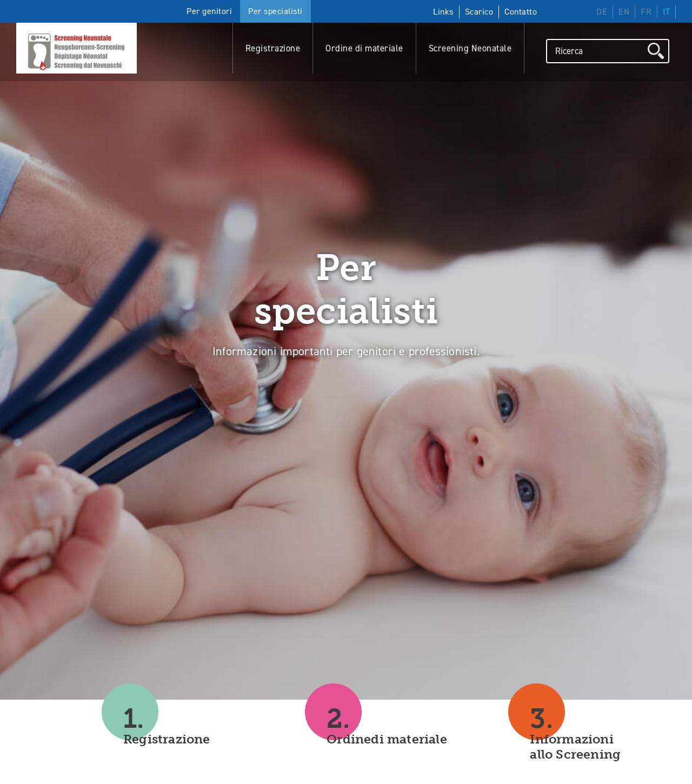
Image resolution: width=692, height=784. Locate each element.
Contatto (521, 12)
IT (666, 12)
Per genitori (209, 11)
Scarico (479, 12)
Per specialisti (275, 11)
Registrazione (273, 47)
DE (602, 12)
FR (646, 12)
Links (443, 12)
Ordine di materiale (364, 47)
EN (624, 12)
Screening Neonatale (470, 47)
